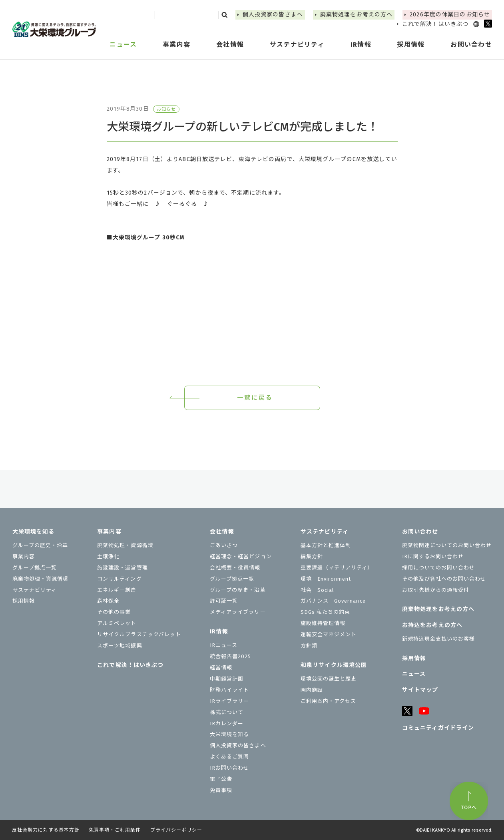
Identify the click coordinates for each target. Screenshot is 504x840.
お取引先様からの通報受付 (436, 590)
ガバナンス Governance (333, 601)
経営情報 (221, 668)
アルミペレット (117, 623)
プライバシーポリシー (176, 830)
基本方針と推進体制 (326, 545)
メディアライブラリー (238, 612)
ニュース (123, 45)
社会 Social (317, 590)
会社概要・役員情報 (235, 568)
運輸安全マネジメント (329, 634)
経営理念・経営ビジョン (241, 556)
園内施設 (312, 690)
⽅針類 (309, 646)
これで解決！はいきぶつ (435, 24)
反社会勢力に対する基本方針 (46, 830)
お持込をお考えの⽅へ (432, 625)
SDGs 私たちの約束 (325, 612)
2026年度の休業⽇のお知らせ (450, 15)
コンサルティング (119, 579)
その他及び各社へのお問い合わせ (444, 579)
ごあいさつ (224, 545)
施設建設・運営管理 (122, 568)
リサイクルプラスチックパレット (139, 634)
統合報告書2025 (230, 656)
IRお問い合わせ (229, 768)
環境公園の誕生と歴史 (329, 679)
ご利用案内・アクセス (328, 701)
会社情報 (222, 532)
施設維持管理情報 (323, 623)
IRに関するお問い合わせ (433, 556)
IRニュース (224, 645)
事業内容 (24, 556)
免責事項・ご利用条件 (115, 830)
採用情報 (411, 45)
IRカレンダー (227, 724)
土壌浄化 (108, 556)
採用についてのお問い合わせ (439, 568)
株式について (227, 712)
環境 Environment (326, 579)
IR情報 (219, 632)
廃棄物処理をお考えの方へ (356, 15)
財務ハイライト (229, 690)
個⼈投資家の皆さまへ (273, 15)
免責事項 (221, 790)
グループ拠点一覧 (35, 568)
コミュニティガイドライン (438, 728)
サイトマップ (420, 690)
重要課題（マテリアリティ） (337, 568)
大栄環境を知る (34, 532)
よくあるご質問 (229, 757)
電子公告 (221, 779)
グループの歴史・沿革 (40, 545)
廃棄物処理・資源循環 (40, 579)
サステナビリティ (35, 590)
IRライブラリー (229, 701)
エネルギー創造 (117, 590)
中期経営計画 (227, 679)
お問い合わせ (420, 532)
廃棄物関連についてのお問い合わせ (447, 545)
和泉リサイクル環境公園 (334, 665)
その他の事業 (114, 612)
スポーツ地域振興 (120, 646)
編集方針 (312, 556)
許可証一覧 (224, 601)
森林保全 (108, 601)
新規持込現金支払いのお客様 (439, 639)
